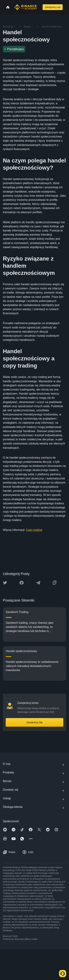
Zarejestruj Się (34, 722)
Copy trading (34, 530)
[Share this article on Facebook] (22, 583)
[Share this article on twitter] (5, 583)
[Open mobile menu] (67, 7)
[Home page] (26, 7)
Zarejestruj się (53, 7)
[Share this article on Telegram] (38, 583)
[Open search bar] (39, 7)
